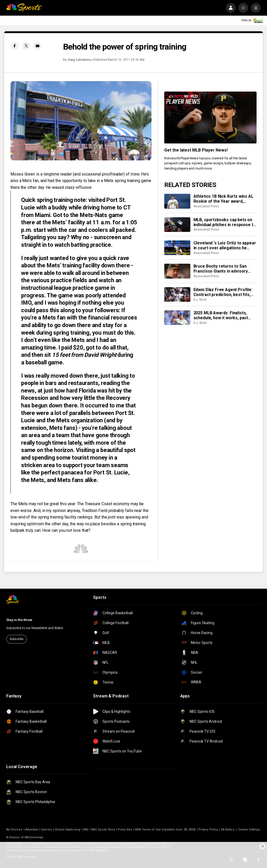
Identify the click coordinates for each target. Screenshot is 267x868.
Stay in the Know (19, 620)
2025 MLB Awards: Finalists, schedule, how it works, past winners (221, 315)
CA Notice (228, 830)
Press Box (125, 830)
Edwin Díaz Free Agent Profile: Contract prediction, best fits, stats (223, 292)
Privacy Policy (208, 830)
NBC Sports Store (103, 830)
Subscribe (17, 639)
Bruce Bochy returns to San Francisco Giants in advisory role (221, 269)
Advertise (32, 830)
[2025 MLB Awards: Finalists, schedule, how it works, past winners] (177, 318)
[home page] (24, 8)
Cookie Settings (249, 830)
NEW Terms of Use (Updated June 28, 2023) (165, 830)
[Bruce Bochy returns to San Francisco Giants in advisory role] (177, 271)
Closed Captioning (68, 830)
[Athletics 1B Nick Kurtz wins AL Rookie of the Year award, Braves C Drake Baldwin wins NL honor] (177, 201)
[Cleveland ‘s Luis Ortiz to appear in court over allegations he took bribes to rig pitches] (177, 248)
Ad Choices (14, 830)
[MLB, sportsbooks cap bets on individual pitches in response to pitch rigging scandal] (177, 225)
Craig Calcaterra (79, 60)
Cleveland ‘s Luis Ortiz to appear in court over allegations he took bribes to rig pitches (225, 245)
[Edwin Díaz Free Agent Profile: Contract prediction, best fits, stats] (177, 294)
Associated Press (206, 206)
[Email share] (38, 46)
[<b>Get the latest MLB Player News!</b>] (210, 117)
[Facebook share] (15, 46)
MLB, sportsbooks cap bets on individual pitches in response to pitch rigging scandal (225, 222)
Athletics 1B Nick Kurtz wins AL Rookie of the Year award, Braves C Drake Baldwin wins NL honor (224, 199)
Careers (46, 830)
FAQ (86, 830)
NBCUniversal (34, 837)
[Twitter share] (26, 46)
